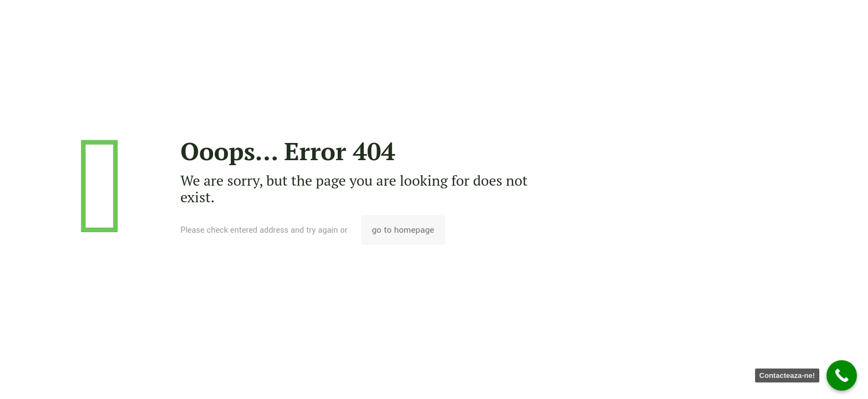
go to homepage (403, 230)
